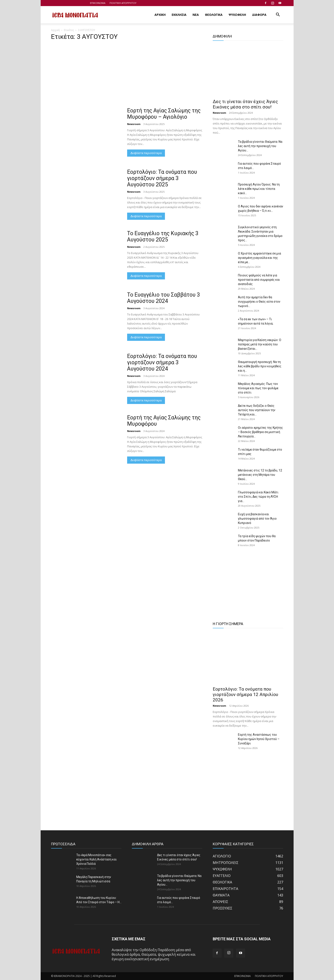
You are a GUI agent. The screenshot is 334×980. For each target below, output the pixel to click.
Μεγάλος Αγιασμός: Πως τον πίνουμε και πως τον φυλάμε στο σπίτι (258, 388)
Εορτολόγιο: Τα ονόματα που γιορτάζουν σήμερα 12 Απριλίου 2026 (245, 694)
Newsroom (134, 124)
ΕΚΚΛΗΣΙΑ (179, 15)
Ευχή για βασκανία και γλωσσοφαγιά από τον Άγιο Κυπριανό (257, 519)
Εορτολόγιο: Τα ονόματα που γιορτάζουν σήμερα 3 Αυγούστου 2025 (162, 178)
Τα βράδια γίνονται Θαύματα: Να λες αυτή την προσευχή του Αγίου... (260, 146)
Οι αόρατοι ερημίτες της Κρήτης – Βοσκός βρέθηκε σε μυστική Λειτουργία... (260, 432)
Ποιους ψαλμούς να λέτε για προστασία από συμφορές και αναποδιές (259, 280)
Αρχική (55, 30)
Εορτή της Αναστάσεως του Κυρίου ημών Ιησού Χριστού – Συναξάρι (259, 739)
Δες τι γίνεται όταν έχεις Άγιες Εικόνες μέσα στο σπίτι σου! (245, 104)
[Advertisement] (127, 75)
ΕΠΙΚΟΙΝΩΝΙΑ (98, 3)
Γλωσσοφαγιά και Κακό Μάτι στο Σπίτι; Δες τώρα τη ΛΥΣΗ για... (258, 497)
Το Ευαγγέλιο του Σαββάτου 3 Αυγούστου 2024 (164, 298)
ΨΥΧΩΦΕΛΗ (237, 15)
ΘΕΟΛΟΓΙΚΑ (214, 15)
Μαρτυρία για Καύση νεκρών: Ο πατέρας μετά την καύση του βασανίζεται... (260, 344)
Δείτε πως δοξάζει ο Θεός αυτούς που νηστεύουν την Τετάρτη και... (257, 410)
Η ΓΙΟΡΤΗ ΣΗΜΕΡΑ (228, 624)
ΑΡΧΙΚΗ (160, 15)
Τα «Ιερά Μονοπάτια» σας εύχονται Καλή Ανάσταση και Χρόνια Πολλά (96, 859)
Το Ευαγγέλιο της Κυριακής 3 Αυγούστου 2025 (163, 236)
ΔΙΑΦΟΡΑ (259, 15)
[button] (278, 15)
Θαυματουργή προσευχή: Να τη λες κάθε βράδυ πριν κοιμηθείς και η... (260, 366)
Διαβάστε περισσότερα (146, 153)
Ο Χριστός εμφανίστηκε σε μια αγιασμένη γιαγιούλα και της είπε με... (259, 258)
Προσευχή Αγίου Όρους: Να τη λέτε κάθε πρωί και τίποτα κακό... (259, 189)
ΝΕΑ (196, 15)
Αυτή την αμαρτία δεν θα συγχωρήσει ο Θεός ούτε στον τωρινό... (259, 302)
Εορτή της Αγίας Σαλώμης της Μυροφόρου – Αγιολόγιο (164, 114)
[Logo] (75, 15)
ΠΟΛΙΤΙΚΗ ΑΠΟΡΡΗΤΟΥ (123, 3)
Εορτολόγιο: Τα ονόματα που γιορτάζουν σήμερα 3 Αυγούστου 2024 (162, 362)
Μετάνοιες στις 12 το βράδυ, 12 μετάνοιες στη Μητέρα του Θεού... (260, 475)
